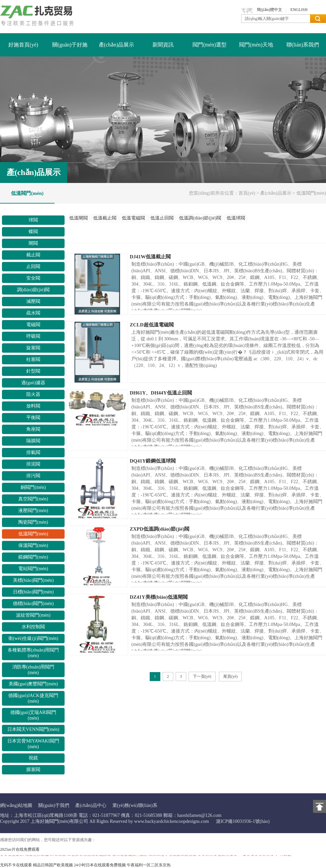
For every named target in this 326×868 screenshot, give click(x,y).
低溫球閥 (236, 218)
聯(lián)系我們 (303, 45)
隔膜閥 (33, 441)
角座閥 (33, 429)
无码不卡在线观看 (16, 865)
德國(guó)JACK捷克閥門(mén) (33, 698)
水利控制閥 (33, 627)
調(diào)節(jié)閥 (33, 290)
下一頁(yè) (202, 676)
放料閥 (33, 406)
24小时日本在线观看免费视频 (100, 865)
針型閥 (33, 371)
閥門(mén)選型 (210, 45)
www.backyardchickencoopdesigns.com (171, 821)
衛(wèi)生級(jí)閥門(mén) (33, 638)
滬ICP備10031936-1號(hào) (243, 821)
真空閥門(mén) (33, 499)
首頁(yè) (247, 193)
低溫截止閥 (105, 218)
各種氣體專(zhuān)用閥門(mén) (33, 653)
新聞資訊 (163, 45)
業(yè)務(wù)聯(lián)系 (135, 805)
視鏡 (33, 758)
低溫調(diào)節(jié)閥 (200, 218)
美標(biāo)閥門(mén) (33, 580)
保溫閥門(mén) (33, 545)
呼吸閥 (33, 336)
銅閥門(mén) (33, 487)
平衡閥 (33, 418)
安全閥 (33, 278)
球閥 (33, 220)
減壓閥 (33, 301)
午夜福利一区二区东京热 (149, 865)
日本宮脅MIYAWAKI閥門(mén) (33, 744)
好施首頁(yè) (23, 45)
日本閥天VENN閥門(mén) (33, 729)
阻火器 (33, 394)
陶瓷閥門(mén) (33, 522)
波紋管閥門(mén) (33, 615)
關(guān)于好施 (70, 45)
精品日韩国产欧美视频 (53, 865)
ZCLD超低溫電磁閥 (152, 325)
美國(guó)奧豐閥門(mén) (33, 684)
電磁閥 (33, 325)
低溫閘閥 (79, 218)
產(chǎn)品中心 (91, 805)
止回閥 (33, 266)
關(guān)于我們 (54, 805)
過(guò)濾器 (33, 383)
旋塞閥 (33, 348)
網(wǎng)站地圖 (16, 805)
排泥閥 (33, 464)
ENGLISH (299, 10)
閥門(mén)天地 (256, 45)
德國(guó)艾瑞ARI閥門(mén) (33, 715)
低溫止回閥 (162, 218)
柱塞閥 (33, 359)
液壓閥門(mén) (33, 511)
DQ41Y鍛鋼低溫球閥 (153, 461)
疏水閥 (33, 313)
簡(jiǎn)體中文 (269, 10)
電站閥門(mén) (33, 569)
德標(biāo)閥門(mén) (33, 604)
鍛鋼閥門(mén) (33, 557)
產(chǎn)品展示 (117, 45)
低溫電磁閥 (133, 218)
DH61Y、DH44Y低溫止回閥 (161, 393)
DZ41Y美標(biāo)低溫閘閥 (159, 597)
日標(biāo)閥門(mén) (33, 592)
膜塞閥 (33, 770)
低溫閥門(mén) (27, 193)
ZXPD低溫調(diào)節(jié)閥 (160, 529)
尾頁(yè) (230, 676)
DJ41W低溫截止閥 (150, 257)
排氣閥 (33, 452)
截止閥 (33, 255)
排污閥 (33, 476)
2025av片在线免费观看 (20, 849)
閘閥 (33, 243)
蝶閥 (33, 232)
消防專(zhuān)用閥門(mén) (33, 670)
